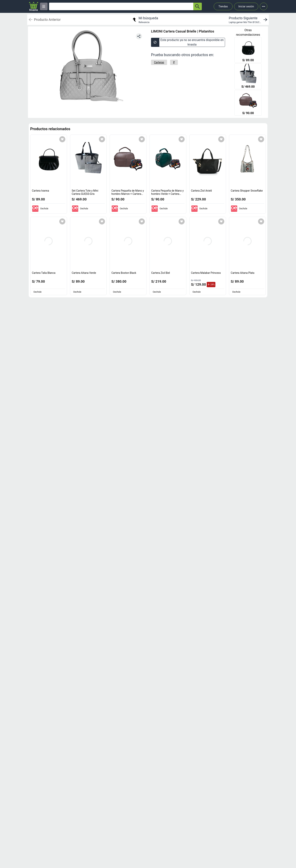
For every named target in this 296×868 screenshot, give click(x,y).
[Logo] (34, 6)
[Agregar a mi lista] (62, 139)
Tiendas (223, 6)
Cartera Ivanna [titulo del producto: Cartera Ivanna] (40, 191)
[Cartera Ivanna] (248, 50)
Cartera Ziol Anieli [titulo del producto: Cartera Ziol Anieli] (202, 191)
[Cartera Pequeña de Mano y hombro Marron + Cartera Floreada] (248, 103)
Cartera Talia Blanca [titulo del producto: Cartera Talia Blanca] (44, 273)
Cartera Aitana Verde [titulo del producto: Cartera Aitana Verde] (84, 273)
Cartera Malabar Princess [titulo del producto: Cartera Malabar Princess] (206, 273)
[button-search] (198, 6)
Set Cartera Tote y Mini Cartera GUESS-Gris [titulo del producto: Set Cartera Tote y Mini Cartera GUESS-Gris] (85, 192)
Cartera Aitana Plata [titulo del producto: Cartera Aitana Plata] (242, 273)
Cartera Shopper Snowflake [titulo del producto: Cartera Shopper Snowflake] (247, 191)
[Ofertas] (121, 6)
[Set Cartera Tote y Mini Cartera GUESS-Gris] (248, 77)
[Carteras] (159, 62)
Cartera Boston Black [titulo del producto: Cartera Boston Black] (124, 273)
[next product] (249, 20)
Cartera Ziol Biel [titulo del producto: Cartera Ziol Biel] (161, 273)
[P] (174, 62)
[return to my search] (145, 20)
